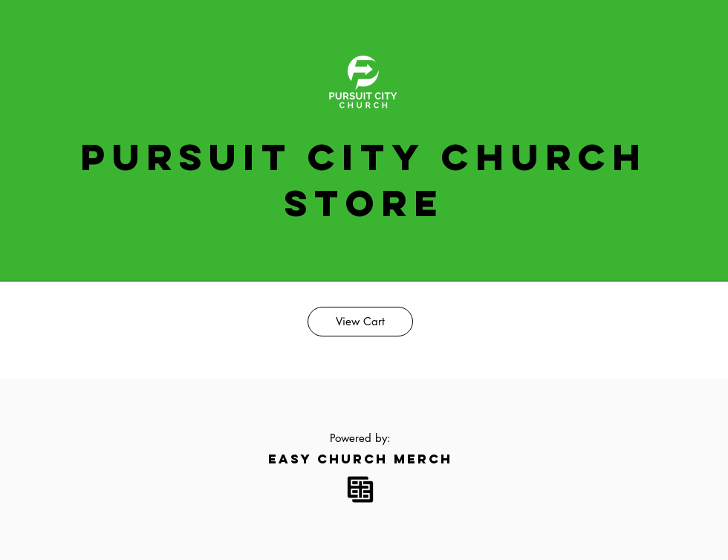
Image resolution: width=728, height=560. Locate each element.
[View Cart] (360, 322)
